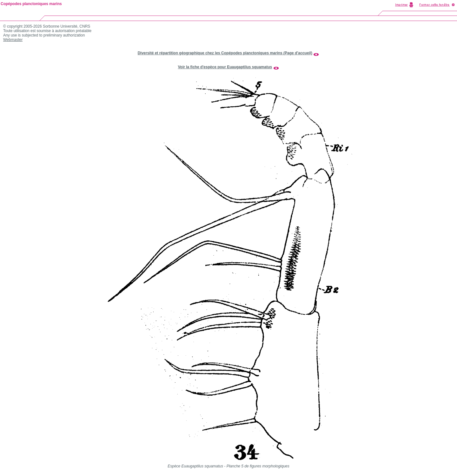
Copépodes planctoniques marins (31, 4)
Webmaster (13, 40)
